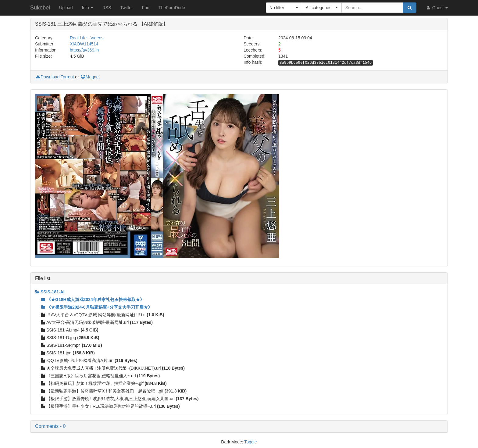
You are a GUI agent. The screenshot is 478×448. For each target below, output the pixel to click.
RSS (107, 8)
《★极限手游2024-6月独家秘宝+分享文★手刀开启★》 (97, 307)
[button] (284, 8)
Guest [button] (437, 8)
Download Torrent (54, 77)
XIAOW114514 (84, 44)
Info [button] (87, 8)
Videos (97, 38)
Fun (146, 8)
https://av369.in (84, 50)
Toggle (250, 442)
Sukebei (40, 8)
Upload (66, 8)
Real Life (78, 38)
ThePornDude (172, 8)
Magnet (90, 77)
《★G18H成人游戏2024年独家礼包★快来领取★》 (93, 299)
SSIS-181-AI (50, 292)
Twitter (126, 8)
